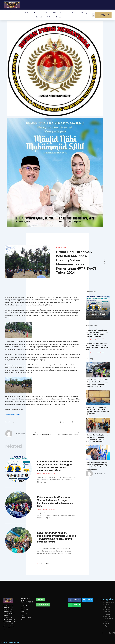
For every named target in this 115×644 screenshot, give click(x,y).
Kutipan (107, 614)
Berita (74, 13)
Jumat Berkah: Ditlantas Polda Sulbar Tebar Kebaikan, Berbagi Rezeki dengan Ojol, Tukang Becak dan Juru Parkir (97, 383)
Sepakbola (64, 13)
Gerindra (45, 13)
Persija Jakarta (10, 13)
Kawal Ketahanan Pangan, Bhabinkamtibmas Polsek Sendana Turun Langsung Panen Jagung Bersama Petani (57, 537)
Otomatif (39, 17)
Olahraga (84, 13)
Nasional (59, 17)
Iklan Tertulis (109, 619)
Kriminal (107, 616)
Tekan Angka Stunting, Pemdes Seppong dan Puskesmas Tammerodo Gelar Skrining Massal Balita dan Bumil (97, 438)
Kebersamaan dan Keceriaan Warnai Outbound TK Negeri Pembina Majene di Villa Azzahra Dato (55, 502)
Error (106, 621)
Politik (49, 17)
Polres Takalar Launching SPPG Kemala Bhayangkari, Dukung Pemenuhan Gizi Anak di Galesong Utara (97, 466)
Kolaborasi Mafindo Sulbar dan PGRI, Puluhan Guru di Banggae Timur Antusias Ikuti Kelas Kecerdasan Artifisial (54, 466)
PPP (54, 13)
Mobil (35, 13)
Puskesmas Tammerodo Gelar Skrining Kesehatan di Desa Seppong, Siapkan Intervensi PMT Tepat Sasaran (98, 411)
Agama (107, 626)
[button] (94, 15)
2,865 (47, 563)
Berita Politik (24, 13)
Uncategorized (110, 602)
